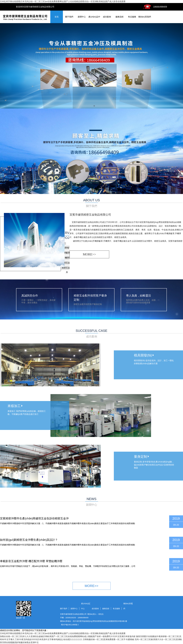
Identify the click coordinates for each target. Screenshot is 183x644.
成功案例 (107, 17)
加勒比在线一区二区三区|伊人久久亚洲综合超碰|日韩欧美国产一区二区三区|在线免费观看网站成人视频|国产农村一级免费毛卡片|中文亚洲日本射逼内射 (68, 636)
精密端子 (67, 248)
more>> (89, 254)
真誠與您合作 (30, 296)
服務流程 (119, 17)
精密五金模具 (67, 268)
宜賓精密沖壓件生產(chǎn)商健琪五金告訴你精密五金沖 (34, 518)
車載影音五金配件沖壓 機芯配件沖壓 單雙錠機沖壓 (31, 561)
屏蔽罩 (67, 253)
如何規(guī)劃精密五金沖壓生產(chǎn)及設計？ (29, 540)
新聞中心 (82, 17)
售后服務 (132, 17)
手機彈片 (67, 258)
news (91, 502)
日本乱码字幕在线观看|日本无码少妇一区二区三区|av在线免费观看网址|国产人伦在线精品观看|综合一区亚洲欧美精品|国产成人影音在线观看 (63, 1)
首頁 (57, 17)
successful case (91, 334)
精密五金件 (67, 263)
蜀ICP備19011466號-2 (70, 625)
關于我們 (69, 17)
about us (91, 203)
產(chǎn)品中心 (85, 606)
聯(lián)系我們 (145, 17)
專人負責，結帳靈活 (138, 296)
